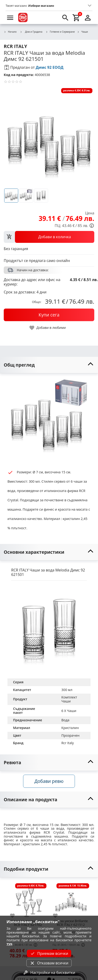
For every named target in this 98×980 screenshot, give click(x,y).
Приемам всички (49, 953)
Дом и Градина (31, 32)
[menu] (10, 17)
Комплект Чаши (70, 699)
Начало (10, 32)
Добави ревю (49, 781)
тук (9, 944)
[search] (65, 17)
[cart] (77, 17)
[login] (88, 17)
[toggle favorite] (48, 328)
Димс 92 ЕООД (50, 67)
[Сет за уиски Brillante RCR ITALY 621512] (71, 900)
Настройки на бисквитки (49, 973)
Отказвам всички (49, 963)
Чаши (82, 32)
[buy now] (49, 315)
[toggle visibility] (49, 365)
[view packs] (49, 237)
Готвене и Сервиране (60, 32)
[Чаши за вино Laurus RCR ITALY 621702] (28, 900)
